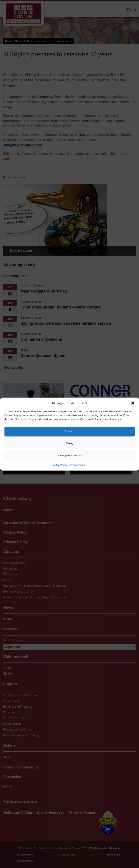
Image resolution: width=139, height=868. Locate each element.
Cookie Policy (59, 465)
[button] (133, 403)
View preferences (69, 455)
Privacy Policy (77, 465)
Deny (70, 443)
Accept (69, 431)
